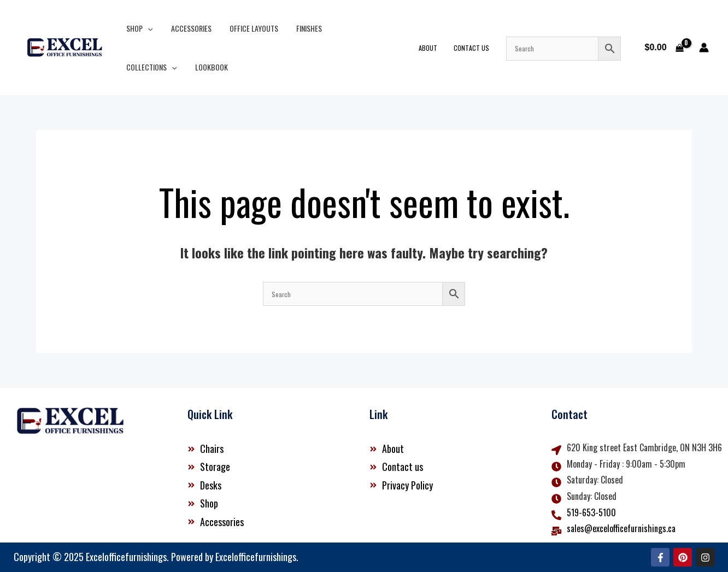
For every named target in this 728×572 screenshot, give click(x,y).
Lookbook (142, 67)
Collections (353, 28)
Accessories (187, 28)
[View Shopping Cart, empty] (664, 48)
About (437, 48)
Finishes (299, 28)
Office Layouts (247, 28)
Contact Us (477, 48)
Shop (138, 28)
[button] (146, 28)
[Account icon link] (704, 48)
